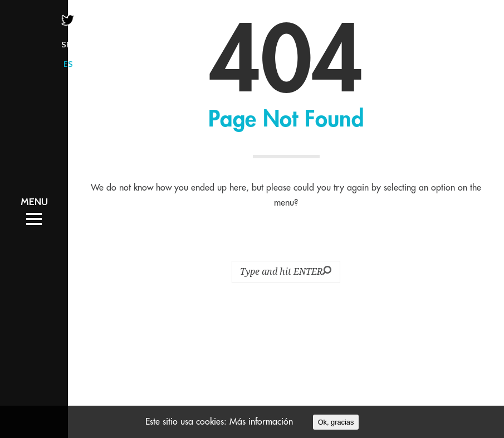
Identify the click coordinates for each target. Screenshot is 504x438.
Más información (261, 422)
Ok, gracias (336, 422)
